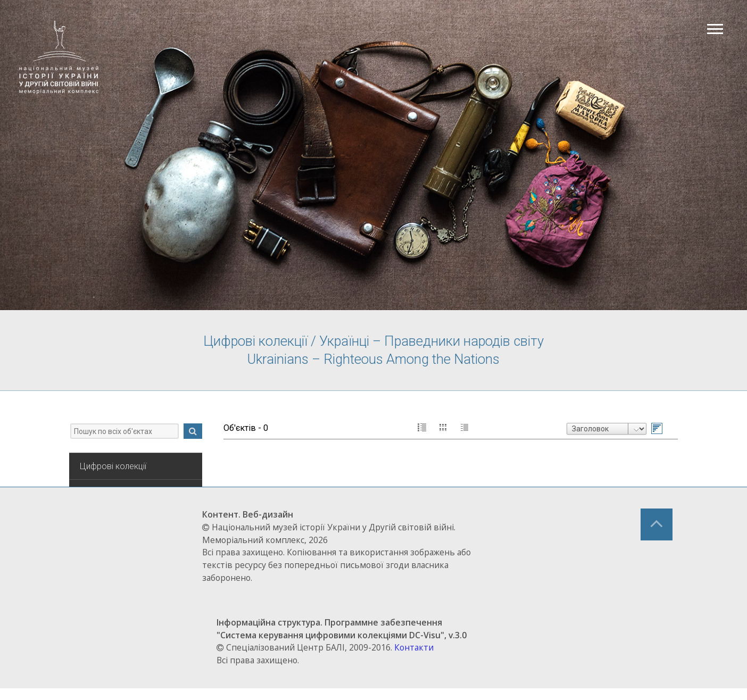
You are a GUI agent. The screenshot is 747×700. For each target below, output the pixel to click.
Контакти (425, 660)
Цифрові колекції (118, 479)
